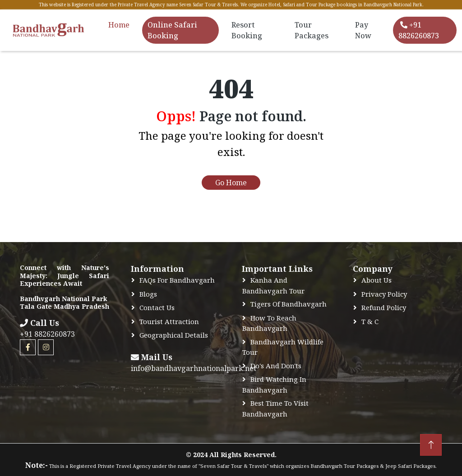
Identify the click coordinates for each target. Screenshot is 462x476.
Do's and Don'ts (276, 366)
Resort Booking (247, 30)
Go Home (231, 183)
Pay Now (363, 30)
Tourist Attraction (169, 321)
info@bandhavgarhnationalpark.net (194, 368)
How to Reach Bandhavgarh (269, 323)
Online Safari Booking (172, 30)
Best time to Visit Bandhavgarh (275, 408)
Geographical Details (174, 335)
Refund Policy (384, 307)
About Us (377, 280)
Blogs (148, 294)
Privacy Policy (384, 294)
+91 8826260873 (419, 30)
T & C (370, 321)
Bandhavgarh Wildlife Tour (283, 347)
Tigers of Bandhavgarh (289, 304)
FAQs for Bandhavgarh (177, 280)
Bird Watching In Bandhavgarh (274, 384)
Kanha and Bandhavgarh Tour (273, 285)
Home (119, 25)
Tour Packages (312, 30)
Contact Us (157, 307)
